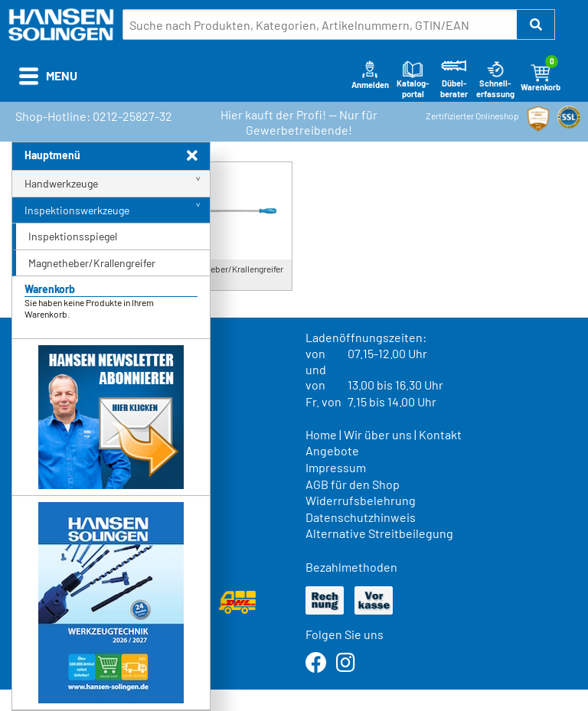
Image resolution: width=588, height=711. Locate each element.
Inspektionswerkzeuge (77, 210)
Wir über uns (378, 434)
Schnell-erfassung (495, 79)
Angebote (332, 450)
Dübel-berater (454, 79)
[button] (536, 24)
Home (321, 434)
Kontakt (440, 434)
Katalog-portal (413, 79)
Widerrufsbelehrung (361, 500)
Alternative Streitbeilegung (379, 533)
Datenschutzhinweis (361, 517)
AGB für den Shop (353, 484)
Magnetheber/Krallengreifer (92, 263)
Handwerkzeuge (61, 183)
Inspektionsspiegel (73, 236)
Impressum (336, 467)
